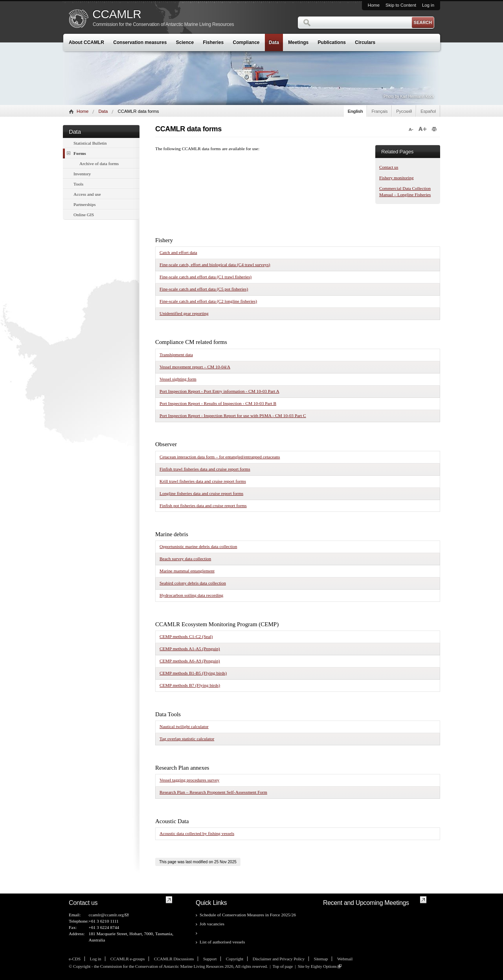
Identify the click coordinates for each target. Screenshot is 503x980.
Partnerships (84, 204)
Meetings (298, 42)
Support (210, 959)
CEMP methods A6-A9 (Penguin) (190, 661)
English (355, 111)
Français (379, 111)
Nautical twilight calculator (184, 726)
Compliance (246, 42)
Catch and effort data (178, 252)
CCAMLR (117, 14)
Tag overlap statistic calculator (187, 739)
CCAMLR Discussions (174, 959)
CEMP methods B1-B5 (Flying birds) (193, 673)
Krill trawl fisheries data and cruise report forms (203, 481)
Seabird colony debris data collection (193, 583)
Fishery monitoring (397, 178)
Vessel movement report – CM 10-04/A (195, 367)
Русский (404, 111)
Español (428, 111)
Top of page (283, 966)
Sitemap (321, 959)
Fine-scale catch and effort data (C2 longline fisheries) (208, 301)
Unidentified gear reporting (184, 313)
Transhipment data (176, 355)
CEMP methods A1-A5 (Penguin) (190, 649)
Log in (428, 5)
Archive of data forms (99, 164)
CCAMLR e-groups (128, 959)
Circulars (365, 42)
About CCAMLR (86, 42)
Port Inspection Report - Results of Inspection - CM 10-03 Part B (218, 403)
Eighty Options (324, 966)
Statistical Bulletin (90, 143)
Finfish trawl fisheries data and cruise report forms (205, 469)
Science (185, 42)
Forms (76, 153)
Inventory (82, 174)
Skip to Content (401, 5)
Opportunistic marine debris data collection (198, 546)
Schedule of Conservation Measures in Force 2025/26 (248, 915)
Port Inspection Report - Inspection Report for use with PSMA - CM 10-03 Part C (233, 416)
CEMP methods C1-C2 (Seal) (186, 636)
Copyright (235, 959)
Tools (78, 184)
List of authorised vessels (222, 942)
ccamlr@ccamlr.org (106, 915)
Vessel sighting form (178, 379)
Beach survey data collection (185, 559)
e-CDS (75, 959)
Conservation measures (140, 42)
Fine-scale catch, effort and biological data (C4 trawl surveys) (215, 265)
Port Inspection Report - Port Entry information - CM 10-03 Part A (219, 391)
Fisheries (213, 42)
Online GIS (84, 215)
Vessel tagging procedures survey (189, 780)
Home (374, 5)
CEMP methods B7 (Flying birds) (190, 685)
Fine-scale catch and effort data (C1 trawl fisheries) (206, 277)
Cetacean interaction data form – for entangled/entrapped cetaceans (220, 457)
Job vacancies (212, 924)
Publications (332, 42)
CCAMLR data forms (219, 933)
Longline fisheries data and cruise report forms (201, 493)
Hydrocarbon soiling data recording (191, 595)
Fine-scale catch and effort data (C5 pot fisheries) (204, 289)
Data (274, 42)
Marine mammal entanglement (187, 571)
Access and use (87, 194)
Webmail (345, 959)
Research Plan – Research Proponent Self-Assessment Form (213, 792)
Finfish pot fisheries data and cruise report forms (203, 506)
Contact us (389, 167)
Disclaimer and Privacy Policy (279, 959)
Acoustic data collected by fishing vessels (197, 833)
